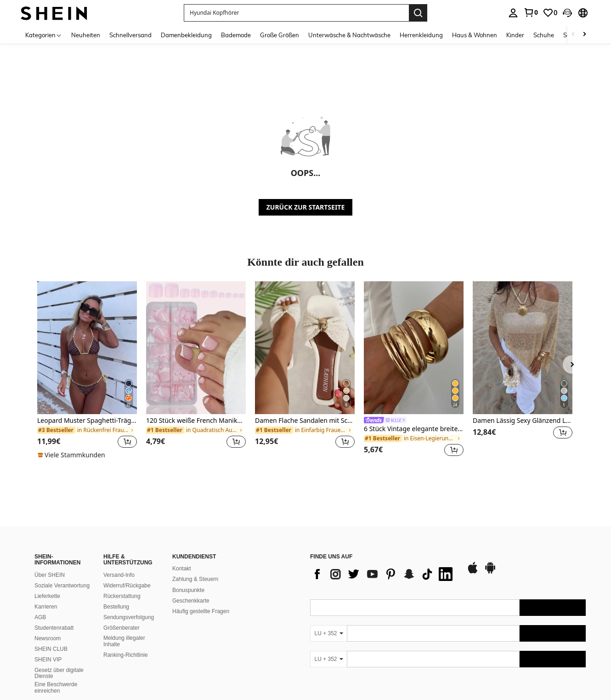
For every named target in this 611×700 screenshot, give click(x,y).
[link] (531, 12)
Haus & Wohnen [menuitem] (475, 35)
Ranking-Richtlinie (126, 655)
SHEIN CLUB (51, 649)
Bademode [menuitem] (236, 35)
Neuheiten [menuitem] (86, 35)
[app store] (473, 572)
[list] (384, 574)
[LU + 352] (328, 633)
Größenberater (122, 628)
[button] (567, 13)
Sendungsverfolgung (129, 617)
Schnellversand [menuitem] (130, 35)
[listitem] (87, 370)
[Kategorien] (44, 35)
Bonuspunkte (188, 590)
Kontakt (182, 569)
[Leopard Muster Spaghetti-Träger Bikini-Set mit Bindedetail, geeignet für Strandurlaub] (87, 348)
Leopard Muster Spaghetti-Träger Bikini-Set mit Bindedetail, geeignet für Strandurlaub (87, 421)
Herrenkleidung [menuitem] (421, 35)
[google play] (490, 572)
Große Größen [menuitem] (280, 35)
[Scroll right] (584, 35)
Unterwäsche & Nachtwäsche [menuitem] (349, 35)
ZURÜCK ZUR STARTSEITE (306, 207)
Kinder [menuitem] (515, 35)
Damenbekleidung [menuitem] (186, 35)
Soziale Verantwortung (62, 586)
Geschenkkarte (191, 601)
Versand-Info (119, 575)
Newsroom (48, 638)
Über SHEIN (50, 575)
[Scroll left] (573, 35)
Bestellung (116, 607)
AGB (40, 617)
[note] (73, 455)
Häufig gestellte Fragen (201, 611)
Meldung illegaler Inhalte (124, 641)
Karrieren (46, 607)
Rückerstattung (122, 596)
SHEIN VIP (48, 660)
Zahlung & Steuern (195, 579)
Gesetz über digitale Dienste (59, 673)
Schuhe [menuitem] (544, 35)
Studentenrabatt (54, 628)
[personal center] (513, 13)
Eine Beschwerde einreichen (56, 688)
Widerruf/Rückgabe (127, 586)
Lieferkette (47, 596)
